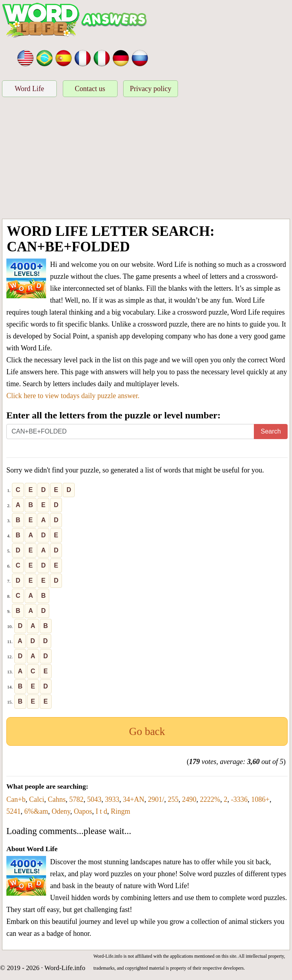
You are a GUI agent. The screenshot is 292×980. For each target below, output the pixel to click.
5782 (76, 799)
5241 (14, 811)
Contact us (90, 89)
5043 (94, 799)
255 (173, 799)
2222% (210, 799)
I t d (102, 811)
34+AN (133, 799)
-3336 (239, 799)
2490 (189, 799)
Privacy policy (151, 89)
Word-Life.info (65, 968)
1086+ (260, 799)
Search (271, 431)
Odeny (61, 811)
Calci (37, 799)
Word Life (29, 89)
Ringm (121, 811)
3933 (112, 799)
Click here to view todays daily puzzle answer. (73, 396)
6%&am (36, 811)
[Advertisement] (146, 159)
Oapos (83, 811)
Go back (147, 731)
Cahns (57, 799)
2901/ (156, 799)
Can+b (16, 799)
